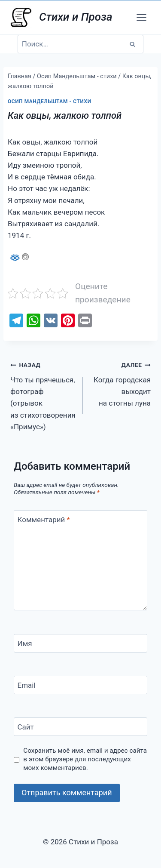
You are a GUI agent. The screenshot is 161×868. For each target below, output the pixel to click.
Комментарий (44, 520)
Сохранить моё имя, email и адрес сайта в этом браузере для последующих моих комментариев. (85, 759)
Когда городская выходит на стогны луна (120, 383)
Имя (25, 643)
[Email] (80, 685)
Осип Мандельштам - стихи (50, 102)
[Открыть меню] (141, 17)
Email (27, 685)
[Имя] (80, 643)
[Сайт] (80, 727)
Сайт (26, 727)
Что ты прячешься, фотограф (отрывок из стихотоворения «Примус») (43, 395)
